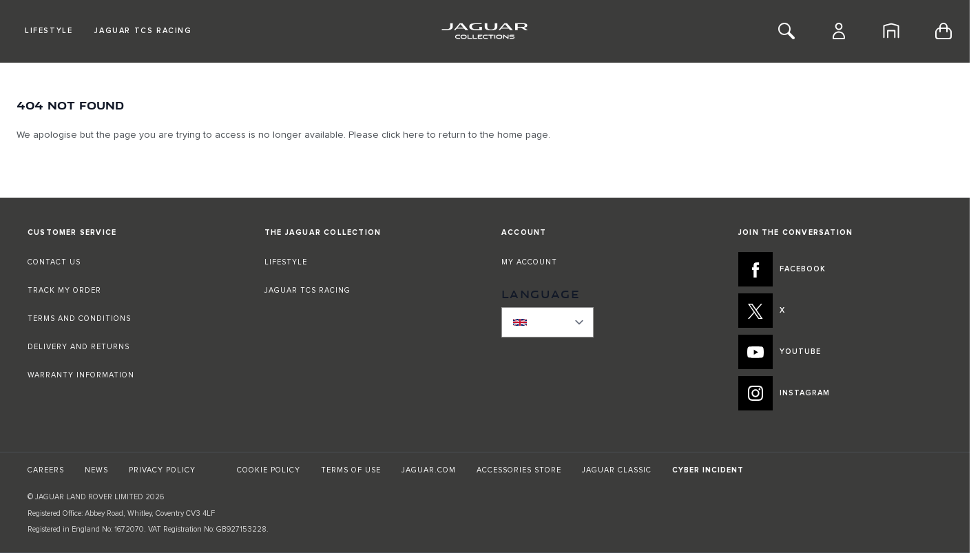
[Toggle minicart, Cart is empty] (943, 31)
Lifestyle (49, 31)
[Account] (839, 31)
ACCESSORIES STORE (519, 470)
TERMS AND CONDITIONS (79, 319)
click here (403, 135)
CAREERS (46, 470)
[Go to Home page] (484, 31)
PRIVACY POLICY (162, 470)
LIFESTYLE (286, 262)
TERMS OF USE (351, 470)
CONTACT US (54, 262)
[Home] (891, 31)
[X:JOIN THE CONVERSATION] (840, 311)
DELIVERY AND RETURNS (79, 347)
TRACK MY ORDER (64, 290)
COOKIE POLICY (269, 470)
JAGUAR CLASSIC (617, 470)
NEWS (96, 470)
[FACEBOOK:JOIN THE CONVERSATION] (840, 269)
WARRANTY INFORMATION (81, 375)
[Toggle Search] (786, 31)
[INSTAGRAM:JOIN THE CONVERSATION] (840, 393)
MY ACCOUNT (529, 262)
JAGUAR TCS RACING (307, 290)
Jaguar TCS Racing (143, 31)
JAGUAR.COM (429, 470)
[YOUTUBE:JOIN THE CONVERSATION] (840, 352)
